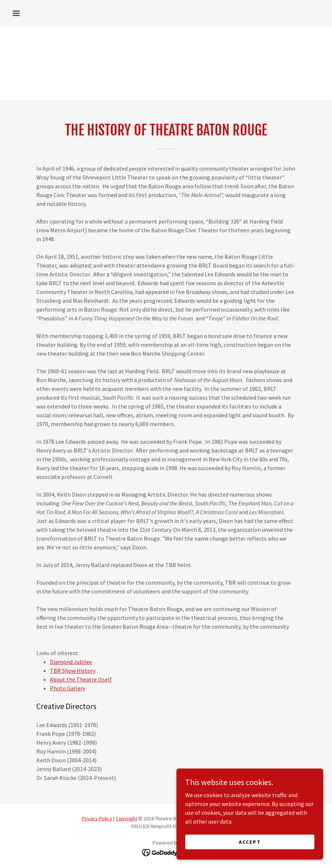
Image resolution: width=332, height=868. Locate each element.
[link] (166, 852)
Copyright (126, 818)
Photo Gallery (68, 688)
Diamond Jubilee (71, 662)
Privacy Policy (97, 818)
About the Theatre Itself (81, 679)
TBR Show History (73, 671)
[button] (16, 13)
